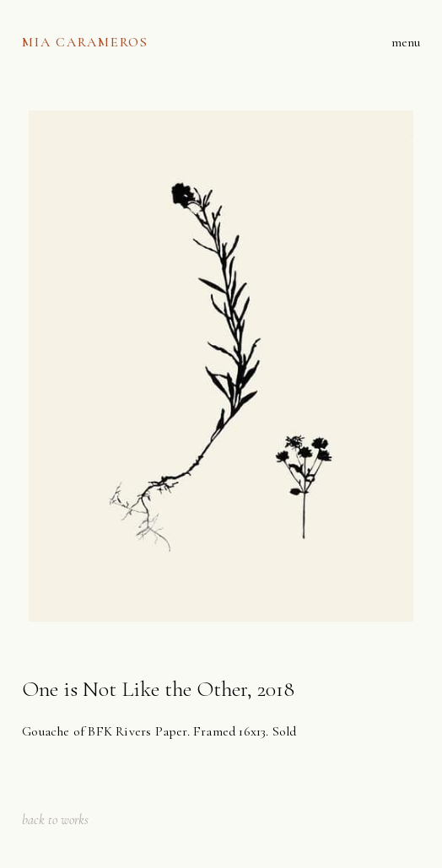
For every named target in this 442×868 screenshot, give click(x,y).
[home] (85, 42)
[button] (406, 42)
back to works (55, 820)
